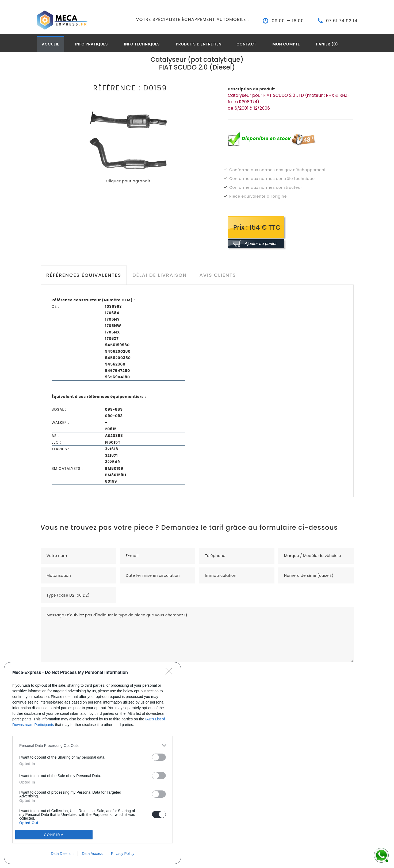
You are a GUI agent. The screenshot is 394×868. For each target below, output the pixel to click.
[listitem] (93, 745)
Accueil (51, 44)
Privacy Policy (123, 854)
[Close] (170, 673)
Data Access (92, 854)
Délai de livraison (160, 275)
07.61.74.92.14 (342, 21)
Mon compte (286, 44)
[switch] (159, 757)
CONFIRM (54, 835)
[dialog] (93, 763)
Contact (246, 44)
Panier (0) (327, 44)
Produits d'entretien (199, 44)
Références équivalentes (84, 275)
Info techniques (142, 44)
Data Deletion (62, 854)
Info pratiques (91, 44)
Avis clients (218, 275)
